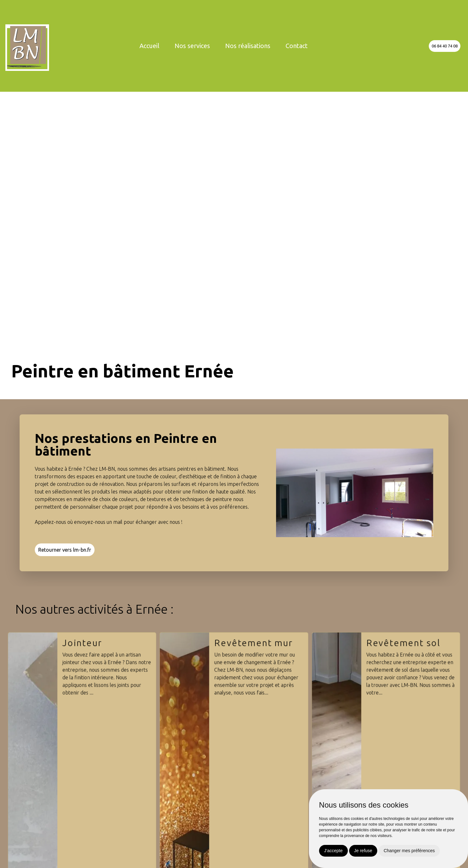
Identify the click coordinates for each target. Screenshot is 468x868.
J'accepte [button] (333, 851)
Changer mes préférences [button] (409, 851)
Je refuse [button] (363, 851)
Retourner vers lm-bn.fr (65, 550)
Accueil (149, 46)
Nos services (192, 46)
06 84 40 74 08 (445, 46)
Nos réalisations (248, 46)
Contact (297, 46)
